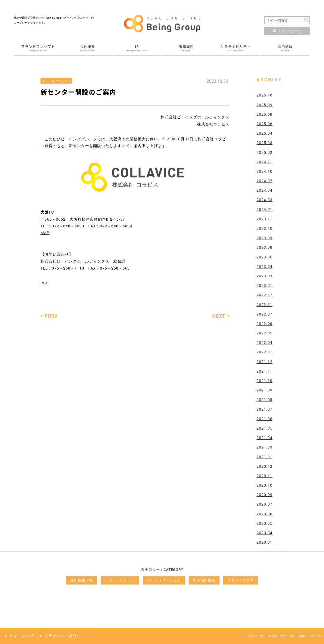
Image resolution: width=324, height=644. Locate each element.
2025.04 (264, 133)
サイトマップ (22, 636)
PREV (51, 316)
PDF (44, 283)
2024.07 (264, 181)
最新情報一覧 (82, 580)
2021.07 (264, 409)
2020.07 (264, 504)
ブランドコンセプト (38, 48)
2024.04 (264, 190)
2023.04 (264, 266)
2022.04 (264, 342)
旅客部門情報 (204, 580)
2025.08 (264, 114)
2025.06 (264, 124)
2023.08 (264, 247)
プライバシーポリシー (65, 636)
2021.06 (264, 419)
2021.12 (264, 362)
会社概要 (87, 48)
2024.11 (264, 162)
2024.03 (264, 200)
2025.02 (264, 152)
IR (137, 48)
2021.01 (264, 457)
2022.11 (264, 305)
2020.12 (264, 466)
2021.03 (264, 447)
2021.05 (264, 428)
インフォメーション (164, 580)
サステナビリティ (236, 48)
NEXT (219, 316)
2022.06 (264, 323)
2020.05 (264, 523)
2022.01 (264, 352)
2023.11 (264, 219)
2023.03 (264, 276)
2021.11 (264, 371)
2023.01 (264, 285)
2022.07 (264, 314)
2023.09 (264, 238)
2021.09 (264, 390)
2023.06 (264, 257)
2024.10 (264, 171)
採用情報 (285, 48)
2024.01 (264, 209)
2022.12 (264, 295)
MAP (45, 233)
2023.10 (264, 228)
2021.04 (264, 438)
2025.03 (264, 143)
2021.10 (264, 381)
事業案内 (186, 48)
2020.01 (264, 542)
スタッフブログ (241, 580)
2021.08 (264, 399)
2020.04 (264, 533)
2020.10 (264, 485)
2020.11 (264, 476)
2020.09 (264, 495)
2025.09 (264, 105)
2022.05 (264, 333)
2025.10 (264, 95)
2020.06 (264, 514)
